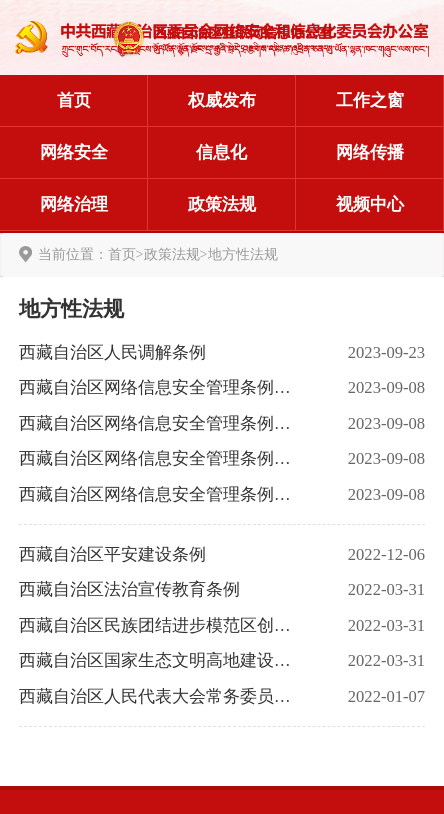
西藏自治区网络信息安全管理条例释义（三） (161, 423)
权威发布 (222, 100)
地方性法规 (243, 254)
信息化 (221, 152)
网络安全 (74, 152)
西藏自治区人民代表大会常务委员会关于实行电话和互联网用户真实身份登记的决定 (161, 696)
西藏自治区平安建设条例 (112, 554)
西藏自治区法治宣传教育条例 (129, 589)
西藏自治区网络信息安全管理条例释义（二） (161, 458)
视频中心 (370, 204)
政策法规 (222, 204)
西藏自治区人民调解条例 (112, 352)
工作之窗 (370, 100)
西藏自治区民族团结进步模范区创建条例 (161, 625)
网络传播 (370, 152)
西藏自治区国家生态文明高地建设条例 (161, 660)
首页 (74, 100)
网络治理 (74, 204)
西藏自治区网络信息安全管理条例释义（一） (161, 494)
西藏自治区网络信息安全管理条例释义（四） (161, 387)
